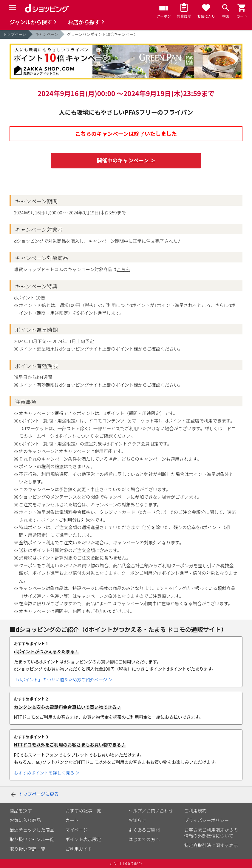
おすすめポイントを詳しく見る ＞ (47, 773)
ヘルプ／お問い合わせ (151, 811)
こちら (123, 269)
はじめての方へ (144, 839)
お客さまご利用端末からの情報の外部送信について (211, 833)
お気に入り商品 (25, 820)
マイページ (76, 830)
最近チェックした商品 (32, 830)
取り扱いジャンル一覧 (32, 839)
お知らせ (137, 820)
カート (72, 820)
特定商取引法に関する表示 (211, 845)
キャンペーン (47, 34)
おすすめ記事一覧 (83, 811)
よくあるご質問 (144, 830)
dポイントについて (75, 436)
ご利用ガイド (79, 849)
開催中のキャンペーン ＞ (126, 160)
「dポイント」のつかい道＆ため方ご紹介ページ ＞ (63, 680)
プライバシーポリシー (207, 820)
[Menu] (13, 8)
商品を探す (21, 811)
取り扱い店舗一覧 (27, 849)
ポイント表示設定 (83, 839)
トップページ (15, 34)
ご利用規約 (195, 811)
